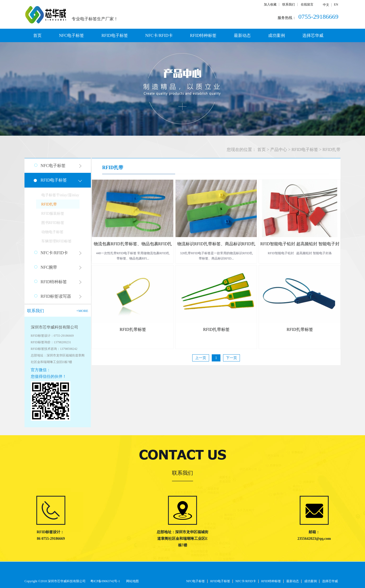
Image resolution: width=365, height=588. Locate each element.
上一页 (201, 358)
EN (336, 4)
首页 (37, 35)
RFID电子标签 (305, 150)
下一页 (231, 358)
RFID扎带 (332, 150)
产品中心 (279, 150)
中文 (326, 5)
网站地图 (132, 581)
